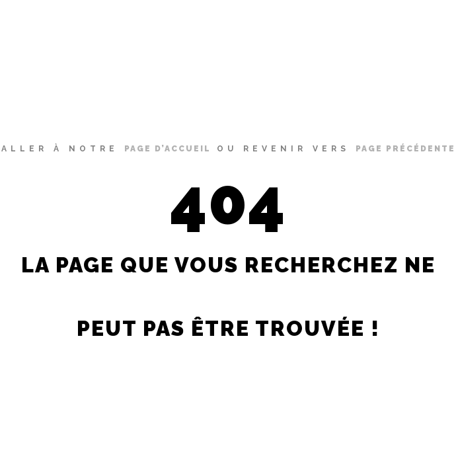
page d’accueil (168, 149)
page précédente (405, 149)
